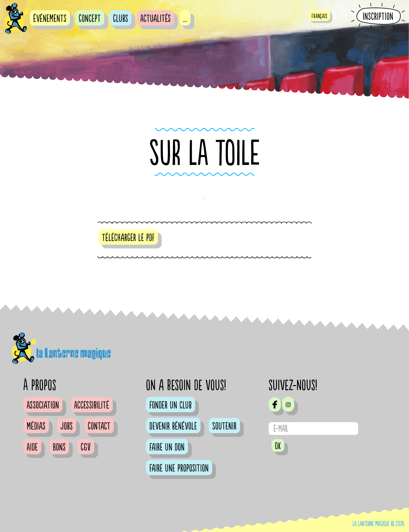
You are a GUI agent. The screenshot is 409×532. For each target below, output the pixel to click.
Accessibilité (92, 405)
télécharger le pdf (128, 238)
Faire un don (167, 447)
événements (50, 19)
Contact (99, 426)
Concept (90, 19)
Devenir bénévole (173, 426)
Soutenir (224, 426)
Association (43, 405)
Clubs (121, 19)
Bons (59, 447)
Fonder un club (171, 405)
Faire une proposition (179, 468)
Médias (36, 426)
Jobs (67, 426)
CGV (86, 447)
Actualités (156, 19)
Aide (32, 447)
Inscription (378, 16)
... (185, 19)
